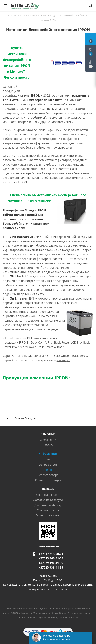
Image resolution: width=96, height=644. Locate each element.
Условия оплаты (48, 510)
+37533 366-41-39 (51, 558)
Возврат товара (48, 475)
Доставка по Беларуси (48, 500)
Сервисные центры (48, 480)
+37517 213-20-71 (51, 554)
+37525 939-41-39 (51, 567)
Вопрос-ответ (48, 465)
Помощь (48, 489)
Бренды (48, 470)
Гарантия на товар (48, 515)
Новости (48, 445)
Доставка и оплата (48, 495)
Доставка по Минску (48, 505)
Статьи (48, 459)
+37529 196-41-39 (51, 563)
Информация (48, 453)
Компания (48, 434)
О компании (48, 440)
